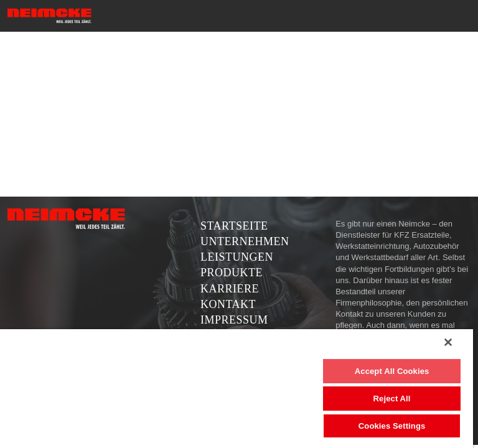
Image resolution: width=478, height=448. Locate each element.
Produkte (232, 273)
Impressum (234, 320)
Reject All (392, 399)
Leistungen (237, 257)
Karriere (230, 289)
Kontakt (228, 304)
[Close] (448, 342)
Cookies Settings (392, 426)
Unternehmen (245, 241)
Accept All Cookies (392, 371)
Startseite (234, 226)
